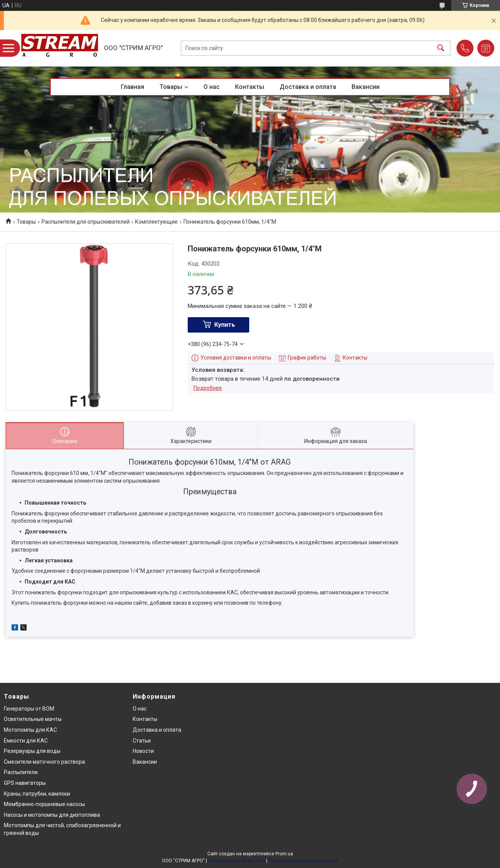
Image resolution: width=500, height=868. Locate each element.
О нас (212, 87)
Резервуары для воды (32, 751)
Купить (225, 325)
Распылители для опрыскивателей (86, 222)
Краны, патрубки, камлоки (37, 794)
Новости (143, 751)
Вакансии (366, 87)
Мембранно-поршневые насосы (44, 804)
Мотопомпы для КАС (30, 730)
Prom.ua (284, 854)
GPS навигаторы (25, 783)
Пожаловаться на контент (237, 861)
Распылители (21, 772)
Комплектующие (156, 222)
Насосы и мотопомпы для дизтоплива (52, 815)
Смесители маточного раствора (44, 762)
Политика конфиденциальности (303, 861)
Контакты (250, 87)
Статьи (142, 741)
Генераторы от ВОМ (29, 709)
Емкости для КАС (26, 741)
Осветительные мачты (33, 719)
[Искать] (441, 48)
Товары (171, 87)
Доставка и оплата (308, 87)
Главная (132, 87)
